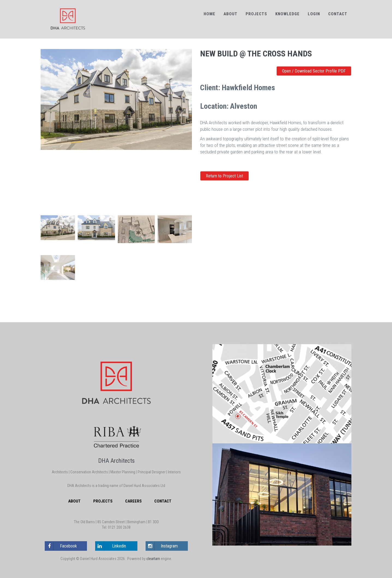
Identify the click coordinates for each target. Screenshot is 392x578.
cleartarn (153, 559)
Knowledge (287, 14)
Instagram (162, 546)
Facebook (61, 546)
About (230, 14)
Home (209, 14)
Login (314, 14)
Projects (256, 14)
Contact (338, 14)
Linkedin (111, 546)
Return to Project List (224, 176)
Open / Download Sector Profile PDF (314, 71)
